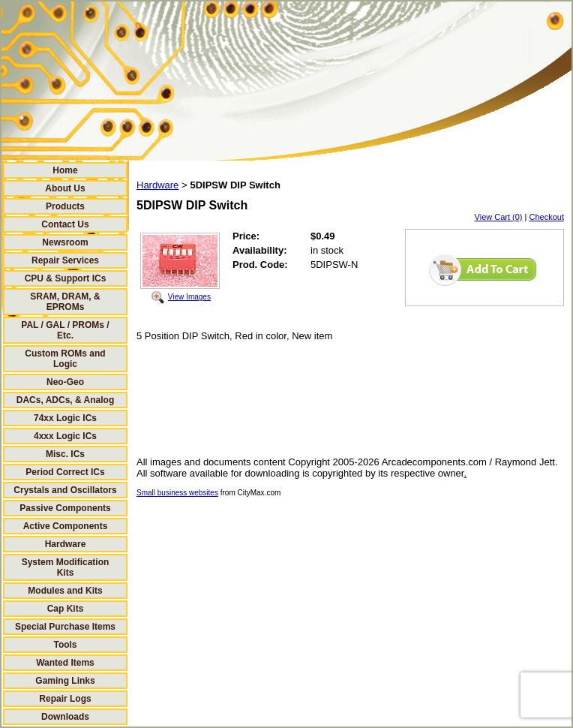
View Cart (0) (499, 217)
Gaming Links (65, 681)
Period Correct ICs (65, 472)
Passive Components (65, 508)
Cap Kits (66, 609)
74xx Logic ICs (65, 418)
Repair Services (65, 260)
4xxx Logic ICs (65, 436)
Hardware (66, 544)
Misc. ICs (65, 454)
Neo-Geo (65, 382)
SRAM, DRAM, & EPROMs (65, 302)
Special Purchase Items (65, 627)
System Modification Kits (66, 567)
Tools (65, 645)
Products (65, 206)
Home (65, 170)
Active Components (66, 526)
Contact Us (65, 224)
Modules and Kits (65, 591)
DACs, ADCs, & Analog (65, 400)
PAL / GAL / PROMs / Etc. (65, 330)
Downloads (65, 717)
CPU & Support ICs (66, 278)
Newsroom (65, 242)
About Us (65, 188)
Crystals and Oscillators (65, 490)
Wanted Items (65, 663)
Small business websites (177, 493)
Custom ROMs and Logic (65, 359)
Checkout (547, 217)
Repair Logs (65, 699)
